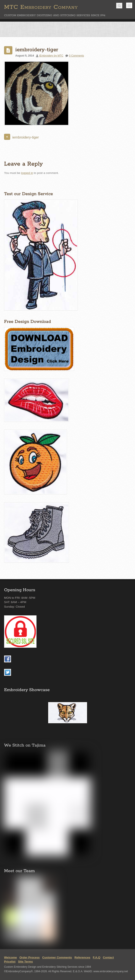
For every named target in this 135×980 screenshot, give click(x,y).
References (82, 957)
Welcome (10, 957)
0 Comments (76, 56)
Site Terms (25, 962)
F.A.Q (97, 957)
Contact (108, 957)
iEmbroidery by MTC (51, 56)
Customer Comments (57, 957)
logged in (27, 173)
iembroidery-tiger (37, 50)
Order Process (30, 957)
